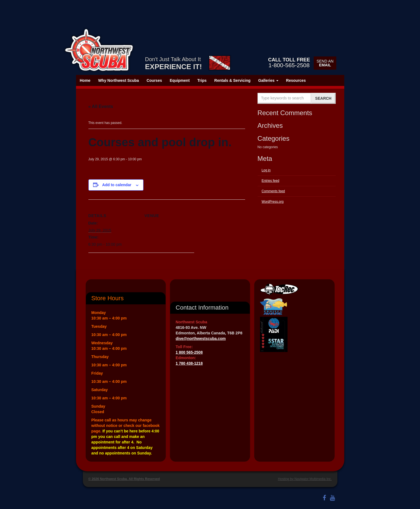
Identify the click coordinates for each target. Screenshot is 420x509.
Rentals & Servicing (232, 80)
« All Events (101, 106)
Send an (325, 63)
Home (85, 80)
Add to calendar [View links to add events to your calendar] (117, 185)
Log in (266, 170)
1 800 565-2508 (189, 352)
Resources (296, 80)
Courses (154, 80)
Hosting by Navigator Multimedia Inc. (305, 479)
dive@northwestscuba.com (201, 339)
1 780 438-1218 (189, 363)
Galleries (268, 80)
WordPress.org (273, 202)
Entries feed (270, 181)
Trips (202, 80)
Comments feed (273, 191)
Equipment (180, 80)
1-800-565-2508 (289, 63)
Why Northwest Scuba (118, 80)
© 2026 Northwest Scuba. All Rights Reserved (124, 479)
